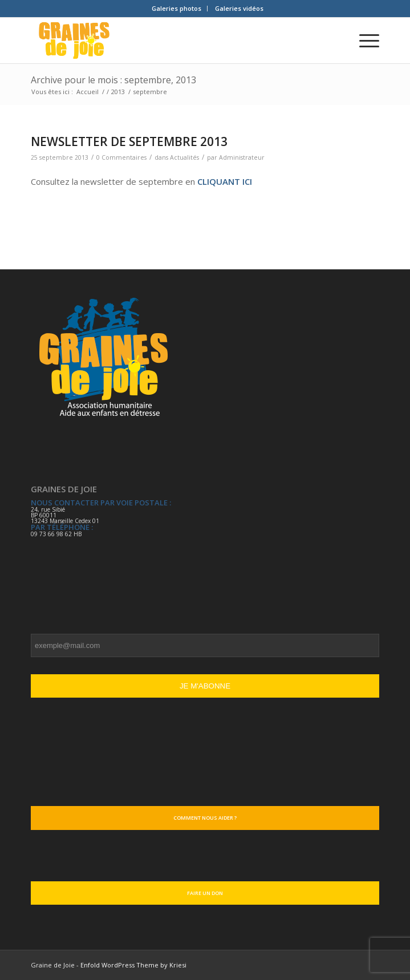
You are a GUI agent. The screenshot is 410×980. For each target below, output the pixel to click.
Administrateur (242, 157)
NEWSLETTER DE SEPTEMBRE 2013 (129, 141)
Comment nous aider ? (205, 818)
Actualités (184, 157)
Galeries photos (176, 8)
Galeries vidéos (239, 8)
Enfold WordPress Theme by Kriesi (133, 965)
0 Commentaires (121, 157)
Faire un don (205, 893)
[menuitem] (177, 9)
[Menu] (364, 41)
